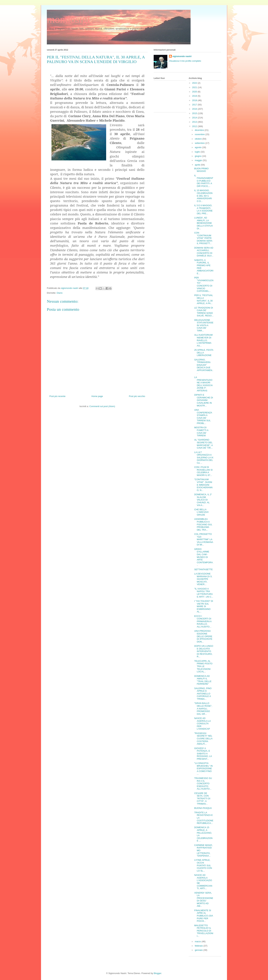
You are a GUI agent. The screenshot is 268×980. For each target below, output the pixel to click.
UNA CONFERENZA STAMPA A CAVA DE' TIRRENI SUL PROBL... (203, 417)
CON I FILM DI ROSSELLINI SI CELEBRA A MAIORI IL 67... (203, 471)
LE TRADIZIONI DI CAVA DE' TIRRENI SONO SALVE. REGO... (204, 312)
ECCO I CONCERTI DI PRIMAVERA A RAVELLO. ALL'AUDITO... (203, 621)
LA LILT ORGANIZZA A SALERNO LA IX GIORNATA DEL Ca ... (204, 458)
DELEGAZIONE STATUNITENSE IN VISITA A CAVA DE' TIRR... (204, 325)
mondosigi (68, 19)
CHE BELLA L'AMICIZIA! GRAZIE (201, 512)
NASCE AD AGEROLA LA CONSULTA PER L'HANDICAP (202, 724)
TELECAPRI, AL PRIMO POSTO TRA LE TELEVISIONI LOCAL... (203, 666)
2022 (195, 83)
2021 (195, 87)
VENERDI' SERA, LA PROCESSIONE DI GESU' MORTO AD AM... (204, 899)
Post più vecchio (137, 396)
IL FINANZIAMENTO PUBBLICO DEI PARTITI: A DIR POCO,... (204, 181)
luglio (198, 152)
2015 (195, 113)
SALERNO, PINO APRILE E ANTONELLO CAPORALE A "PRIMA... (203, 694)
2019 (195, 96)
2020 (195, 92)
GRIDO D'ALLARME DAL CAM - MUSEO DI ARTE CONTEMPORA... (204, 557)
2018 (195, 100)
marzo (198, 941)
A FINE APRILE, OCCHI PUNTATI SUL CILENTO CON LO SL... (203, 865)
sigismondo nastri (182, 56)
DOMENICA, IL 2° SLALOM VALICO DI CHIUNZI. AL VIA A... (203, 500)
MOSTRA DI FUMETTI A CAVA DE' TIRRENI (201, 431)
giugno (199, 156)
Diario (60, 293)
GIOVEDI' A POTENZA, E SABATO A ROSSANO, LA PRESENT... (203, 754)
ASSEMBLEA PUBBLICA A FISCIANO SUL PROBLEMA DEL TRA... (203, 524)
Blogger (158, 973)
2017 (195, 105)
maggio (199, 160)
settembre (200, 143)
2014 (195, 118)
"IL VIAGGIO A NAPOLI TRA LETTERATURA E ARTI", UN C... (204, 593)
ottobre (199, 139)
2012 (195, 126)
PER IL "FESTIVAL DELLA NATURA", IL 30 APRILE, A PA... (203, 299)
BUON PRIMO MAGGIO (201, 170)
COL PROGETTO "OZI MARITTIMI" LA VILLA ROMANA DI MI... (204, 539)
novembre (200, 134)
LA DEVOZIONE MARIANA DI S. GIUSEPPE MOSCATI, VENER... (203, 579)
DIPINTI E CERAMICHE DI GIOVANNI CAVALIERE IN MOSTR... (204, 400)
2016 (195, 109)
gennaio (199, 950)
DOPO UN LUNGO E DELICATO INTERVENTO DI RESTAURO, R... (204, 651)
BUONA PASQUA (203, 808)
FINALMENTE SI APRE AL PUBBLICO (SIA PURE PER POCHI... (203, 916)
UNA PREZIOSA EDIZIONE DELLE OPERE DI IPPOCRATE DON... (203, 636)
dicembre (200, 130)
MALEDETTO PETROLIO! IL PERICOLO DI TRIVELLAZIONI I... (204, 931)
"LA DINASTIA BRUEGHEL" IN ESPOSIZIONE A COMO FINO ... (203, 768)
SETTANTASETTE (203, 569)
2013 (195, 122)
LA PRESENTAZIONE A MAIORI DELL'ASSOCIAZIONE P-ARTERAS (203, 384)
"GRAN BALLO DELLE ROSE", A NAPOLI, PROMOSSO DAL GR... (203, 708)
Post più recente (57, 396)
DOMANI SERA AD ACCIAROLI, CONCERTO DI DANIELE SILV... (204, 252)
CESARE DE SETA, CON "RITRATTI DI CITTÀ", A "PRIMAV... (202, 799)
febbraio (199, 946)
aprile (198, 165)
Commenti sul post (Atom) (102, 406)
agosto (199, 147)
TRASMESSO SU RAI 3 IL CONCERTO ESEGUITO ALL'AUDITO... (203, 783)
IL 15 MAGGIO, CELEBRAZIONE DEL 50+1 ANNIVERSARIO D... (203, 196)
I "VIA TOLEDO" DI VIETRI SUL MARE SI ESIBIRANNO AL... (204, 606)
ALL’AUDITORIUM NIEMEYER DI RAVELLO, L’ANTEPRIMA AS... (203, 340)
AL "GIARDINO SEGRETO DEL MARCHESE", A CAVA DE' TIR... (203, 444)
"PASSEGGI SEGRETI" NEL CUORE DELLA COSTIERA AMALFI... (203, 739)
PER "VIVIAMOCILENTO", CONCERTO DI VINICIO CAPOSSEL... (204, 284)
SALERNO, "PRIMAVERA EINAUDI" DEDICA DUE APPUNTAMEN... (204, 366)
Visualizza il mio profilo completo (185, 61)
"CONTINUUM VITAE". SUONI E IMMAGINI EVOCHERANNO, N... (203, 485)
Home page (97, 396)
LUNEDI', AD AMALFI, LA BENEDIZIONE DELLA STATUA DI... (203, 223)
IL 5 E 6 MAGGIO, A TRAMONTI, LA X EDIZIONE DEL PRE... (203, 209)
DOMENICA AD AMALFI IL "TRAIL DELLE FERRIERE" (203, 680)
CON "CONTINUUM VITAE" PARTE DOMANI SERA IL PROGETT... (203, 238)
